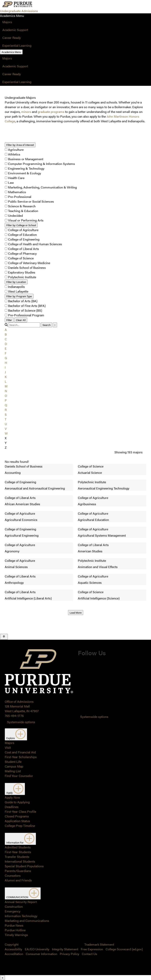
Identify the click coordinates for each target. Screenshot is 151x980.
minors (26, 112)
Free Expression (92, 949)
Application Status (17, 821)
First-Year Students (18, 852)
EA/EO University (37, 949)
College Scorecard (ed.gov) (124, 949)
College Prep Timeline (20, 826)
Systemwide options (21, 722)
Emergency (13, 911)
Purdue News (14, 925)
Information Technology (21, 916)
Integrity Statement (65, 949)
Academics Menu (11, 52)
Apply (15, 789)
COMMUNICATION (23, 893)
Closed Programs (17, 816)
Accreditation (14, 954)
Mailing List (13, 771)
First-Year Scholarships (21, 757)
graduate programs (51, 112)
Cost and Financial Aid (20, 752)
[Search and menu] (43, 5)
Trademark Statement (99, 944)
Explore (16, 734)
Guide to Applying (17, 802)
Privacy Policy (70, 954)
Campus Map (14, 766)
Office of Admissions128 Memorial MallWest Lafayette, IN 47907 (22, 706)
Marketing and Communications (27, 921)
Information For (20, 839)
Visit (8, 747)
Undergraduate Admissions (19, 11)
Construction (14, 906)
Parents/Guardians (18, 871)
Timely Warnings (16, 935)
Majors (7, 22)
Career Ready (12, 38)
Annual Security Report (21, 902)
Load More (76, 613)
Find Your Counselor (19, 776)
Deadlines (12, 807)
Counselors (13, 875)
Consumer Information (41, 954)
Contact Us (89, 954)
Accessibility (13, 949)
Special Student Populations (24, 866)
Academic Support (15, 30)
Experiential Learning (17, 45)
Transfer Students (17, 857)
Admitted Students (18, 847)
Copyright (12, 944)
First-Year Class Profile (20, 811)
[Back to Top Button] (4, 637)
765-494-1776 (14, 716)
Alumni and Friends (18, 880)
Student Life (13, 762)
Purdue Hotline (15, 930)
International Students (20, 861)
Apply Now (12, 797)
